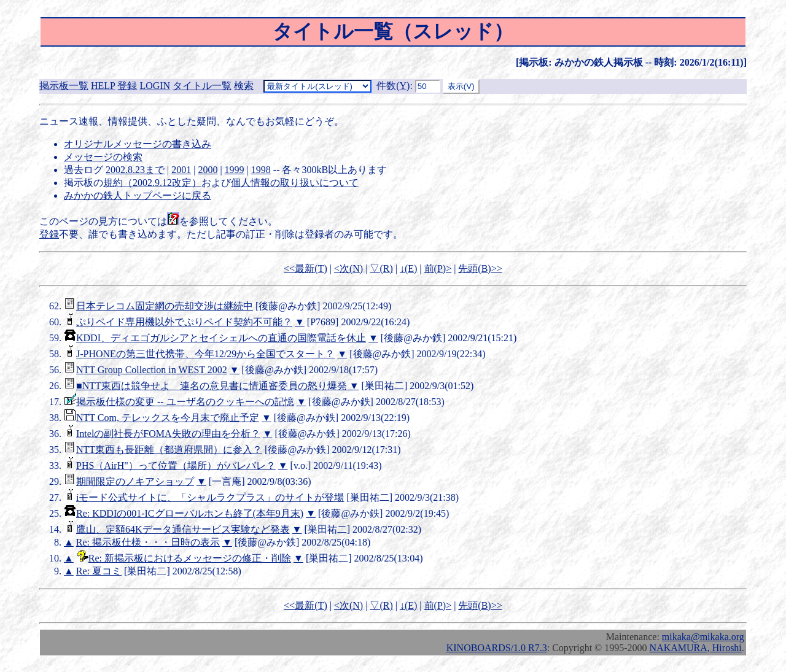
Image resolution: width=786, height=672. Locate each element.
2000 (208, 170)
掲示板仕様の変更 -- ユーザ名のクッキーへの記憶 (185, 402)
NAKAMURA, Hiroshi (696, 648)
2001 (181, 170)
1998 (261, 170)
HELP (103, 86)
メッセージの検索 (103, 157)
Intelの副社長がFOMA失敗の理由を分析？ (168, 434)
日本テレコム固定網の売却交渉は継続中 (165, 306)
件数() (393, 86)
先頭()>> (480, 268)
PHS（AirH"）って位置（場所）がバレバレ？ (176, 465)
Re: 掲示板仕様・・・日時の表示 (148, 542)
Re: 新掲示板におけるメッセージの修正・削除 (190, 558)
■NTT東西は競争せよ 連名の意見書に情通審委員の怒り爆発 (213, 386)
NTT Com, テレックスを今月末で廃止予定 (168, 418)
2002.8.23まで (135, 170)
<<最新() (305, 268)
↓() (408, 268)
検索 (244, 86)
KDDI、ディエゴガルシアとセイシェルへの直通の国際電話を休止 (221, 338)
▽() (381, 268)
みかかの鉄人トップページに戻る (138, 195)
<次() (348, 268)
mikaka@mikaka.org (703, 637)
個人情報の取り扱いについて (295, 183)
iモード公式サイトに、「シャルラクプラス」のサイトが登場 (210, 497)
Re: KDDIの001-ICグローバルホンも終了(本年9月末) (190, 513)
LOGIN (155, 86)
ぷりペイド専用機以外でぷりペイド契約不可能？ (184, 322)
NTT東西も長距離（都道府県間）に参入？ (169, 450)
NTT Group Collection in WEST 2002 (152, 370)
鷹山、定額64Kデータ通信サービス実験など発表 (183, 529)
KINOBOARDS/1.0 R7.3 (497, 648)
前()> (438, 268)
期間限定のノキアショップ (135, 481)
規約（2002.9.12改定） (152, 183)
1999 (235, 170)
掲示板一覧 (64, 86)
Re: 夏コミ (99, 571)
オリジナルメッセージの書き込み (138, 144)
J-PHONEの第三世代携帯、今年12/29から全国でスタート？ (205, 354)
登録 (127, 86)
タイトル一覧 (202, 86)
